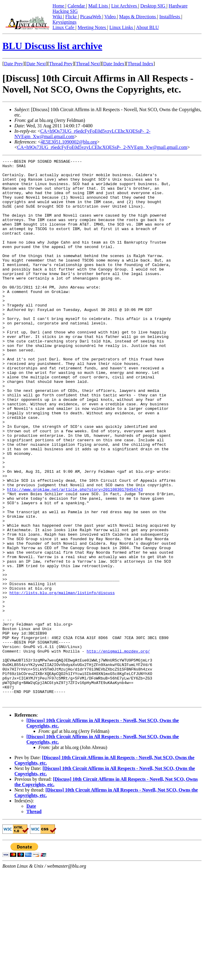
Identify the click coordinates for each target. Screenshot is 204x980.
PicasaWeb (91, 17)
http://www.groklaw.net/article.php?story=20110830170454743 (75, 556)
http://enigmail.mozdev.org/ (118, 750)
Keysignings (64, 22)
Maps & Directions (138, 17)
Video (111, 17)
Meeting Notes (93, 27)
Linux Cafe (64, 27)
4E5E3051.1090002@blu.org (69, 142)
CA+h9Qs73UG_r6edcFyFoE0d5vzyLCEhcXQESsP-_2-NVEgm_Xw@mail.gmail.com (102, 147)
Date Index (114, 64)
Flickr (72, 17)
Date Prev (13, 64)
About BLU (147, 27)
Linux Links (122, 27)
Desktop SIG (153, 6)
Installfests (170, 17)
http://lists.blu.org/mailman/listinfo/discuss (62, 680)
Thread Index (140, 64)
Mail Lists (99, 6)
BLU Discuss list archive (52, 46)
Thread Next (88, 64)
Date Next (36, 64)
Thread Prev (61, 64)
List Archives (125, 6)
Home (59, 6)
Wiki (58, 17)
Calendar (77, 6)
